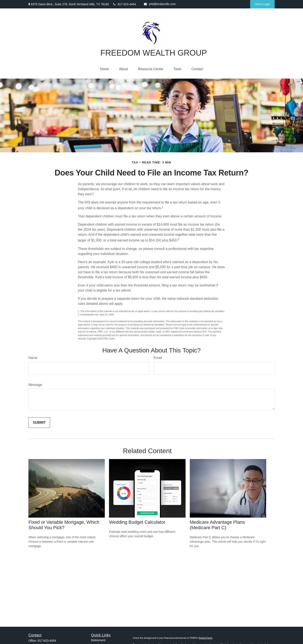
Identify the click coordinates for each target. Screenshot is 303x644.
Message (35, 385)
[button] (104, 69)
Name (33, 358)
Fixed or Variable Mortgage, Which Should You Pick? (64, 525)
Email (158, 358)
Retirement (98, 640)
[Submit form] (39, 423)
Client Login (262, 4)
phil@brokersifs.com (160, 4)
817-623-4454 (125, 4)
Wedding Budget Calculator (137, 522)
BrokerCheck (206, 638)
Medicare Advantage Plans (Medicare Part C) (217, 525)
